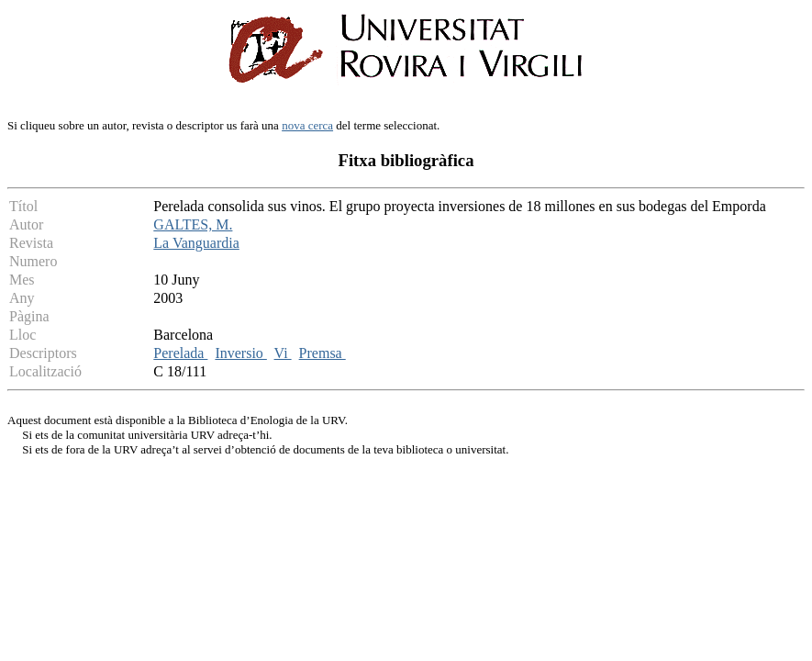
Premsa (323, 353)
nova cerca (307, 125)
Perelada (180, 353)
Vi (283, 353)
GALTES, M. (193, 224)
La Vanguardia (196, 243)
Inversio (240, 353)
